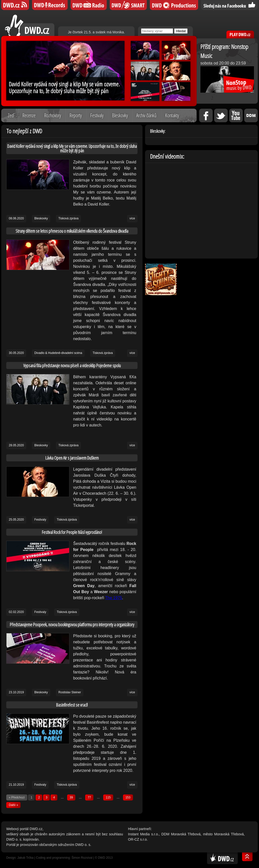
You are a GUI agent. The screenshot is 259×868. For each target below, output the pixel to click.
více (132, 218)
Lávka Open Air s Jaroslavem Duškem (72, 458)
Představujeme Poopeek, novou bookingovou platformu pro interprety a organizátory (72, 625)
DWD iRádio (89, 5)
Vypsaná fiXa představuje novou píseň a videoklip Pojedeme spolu (72, 365)
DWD (15, 5)
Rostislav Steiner (70, 692)
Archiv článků (146, 115)
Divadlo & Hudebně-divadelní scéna (58, 353)
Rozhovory (52, 115)
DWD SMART (128, 5)
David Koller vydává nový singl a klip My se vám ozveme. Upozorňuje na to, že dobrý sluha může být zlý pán (72, 148)
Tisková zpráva (68, 218)
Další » (13, 805)
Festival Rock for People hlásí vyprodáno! (72, 532)
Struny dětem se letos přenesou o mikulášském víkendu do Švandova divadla (72, 231)
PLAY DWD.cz (240, 35)
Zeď (11, 115)
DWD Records (50, 5)
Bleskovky (120, 115)
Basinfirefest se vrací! (72, 705)
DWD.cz (30, 25)
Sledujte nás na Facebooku (229, 5)
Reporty (76, 115)
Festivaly (97, 115)
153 (128, 797)
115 (108, 797)
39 (71, 797)
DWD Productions (174, 5)
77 (89, 797)
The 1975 (114, 598)
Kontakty (172, 115)
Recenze (29, 115)
